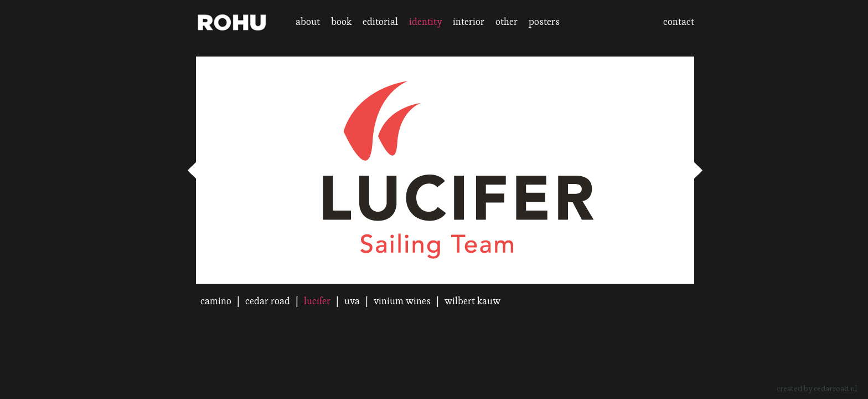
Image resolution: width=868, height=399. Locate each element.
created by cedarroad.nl (817, 389)
